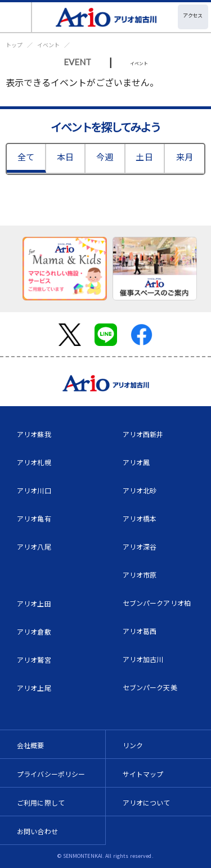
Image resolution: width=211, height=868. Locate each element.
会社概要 (31, 745)
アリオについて (147, 802)
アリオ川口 (34, 490)
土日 (144, 157)
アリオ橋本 (140, 518)
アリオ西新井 (143, 434)
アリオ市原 (140, 575)
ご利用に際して (41, 802)
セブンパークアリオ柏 (157, 603)
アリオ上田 (34, 603)
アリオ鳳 (136, 462)
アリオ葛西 (140, 631)
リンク (133, 745)
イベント (48, 45)
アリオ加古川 (143, 659)
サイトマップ (143, 774)
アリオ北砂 (140, 490)
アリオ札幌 (34, 462)
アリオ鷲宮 (34, 660)
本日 (65, 157)
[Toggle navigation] (16, 17)
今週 (105, 157)
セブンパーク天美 (150, 687)
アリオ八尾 (34, 547)
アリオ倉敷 (34, 631)
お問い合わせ (37, 831)
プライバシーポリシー (51, 774)
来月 (185, 157)
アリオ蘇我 (34, 434)
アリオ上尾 (34, 688)
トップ (14, 45)
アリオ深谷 (140, 547)
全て (26, 157)
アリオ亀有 (34, 518)
